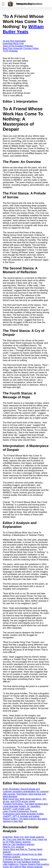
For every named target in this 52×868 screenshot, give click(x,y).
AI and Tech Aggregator (14, 41)
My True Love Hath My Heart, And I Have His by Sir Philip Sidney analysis (25, 841)
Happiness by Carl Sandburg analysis (21, 862)
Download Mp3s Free (13, 43)
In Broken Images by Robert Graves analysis (25, 859)
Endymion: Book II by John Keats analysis (23, 837)
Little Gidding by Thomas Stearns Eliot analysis (26, 864)
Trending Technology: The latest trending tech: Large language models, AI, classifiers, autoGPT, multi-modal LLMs (26, 806)
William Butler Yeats (23, 29)
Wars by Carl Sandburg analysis (19, 844)
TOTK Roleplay (10, 51)
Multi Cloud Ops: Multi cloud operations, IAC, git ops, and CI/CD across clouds (25, 800)
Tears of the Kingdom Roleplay (18, 46)
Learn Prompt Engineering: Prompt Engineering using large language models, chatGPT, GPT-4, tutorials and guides (24, 814)
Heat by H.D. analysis (13, 847)
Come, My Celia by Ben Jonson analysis (23, 867)
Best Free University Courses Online (21, 48)
